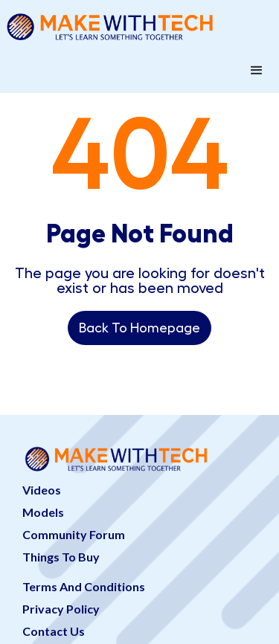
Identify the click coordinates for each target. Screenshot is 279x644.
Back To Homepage (139, 328)
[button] (257, 71)
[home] (139, 24)
